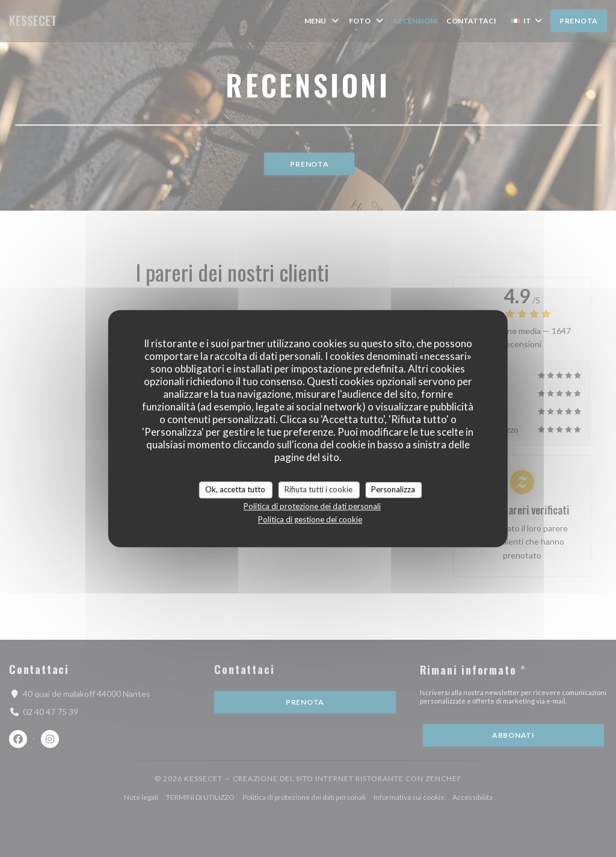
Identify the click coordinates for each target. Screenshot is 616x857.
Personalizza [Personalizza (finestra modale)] (393, 489)
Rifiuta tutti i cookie (319, 489)
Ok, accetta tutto (235, 489)
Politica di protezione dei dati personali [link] (312, 506)
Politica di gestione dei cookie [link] (310, 519)
